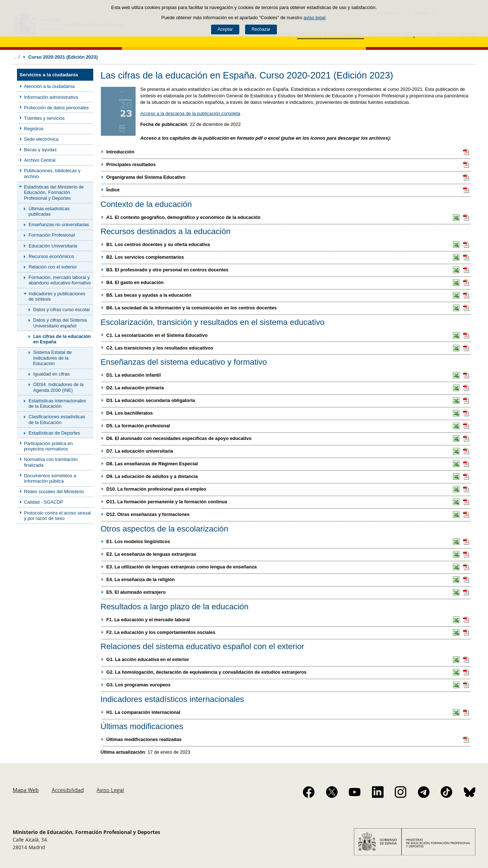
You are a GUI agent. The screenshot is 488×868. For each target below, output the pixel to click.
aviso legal (314, 18)
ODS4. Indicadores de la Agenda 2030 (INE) (58, 387)
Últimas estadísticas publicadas (49, 211)
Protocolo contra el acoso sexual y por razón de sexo (57, 516)
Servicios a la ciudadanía (49, 75)
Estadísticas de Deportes (54, 433)
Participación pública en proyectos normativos (48, 446)
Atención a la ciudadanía (49, 86)
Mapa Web (26, 790)
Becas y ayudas (40, 150)
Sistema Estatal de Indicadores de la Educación (53, 358)
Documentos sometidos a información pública (50, 478)
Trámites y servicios (44, 118)
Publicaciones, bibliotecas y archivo (52, 173)
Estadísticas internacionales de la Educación (57, 403)
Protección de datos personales (56, 108)
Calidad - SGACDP (44, 502)
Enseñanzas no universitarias (59, 225)
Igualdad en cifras (52, 374)
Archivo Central (40, 160)
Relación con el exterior (53, 267)
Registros (34, 129)
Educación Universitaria (53, 246)
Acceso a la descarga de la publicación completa (190, 113)
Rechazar (261, 29)
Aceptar (225, 29)
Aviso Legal (110, 790)
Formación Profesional (52, 235)
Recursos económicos (51, 256)
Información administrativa (51, 97)
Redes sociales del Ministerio (54, 492)
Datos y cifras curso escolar (62, 310)
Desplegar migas (17, 57)
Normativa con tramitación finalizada (51, 462)
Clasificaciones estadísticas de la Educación (57, 419)
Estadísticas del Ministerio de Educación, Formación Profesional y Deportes (54, 192)
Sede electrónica (41, 139)
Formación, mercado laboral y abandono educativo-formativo (60, 280)
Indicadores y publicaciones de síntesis (57, 296)
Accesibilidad (68, 790)
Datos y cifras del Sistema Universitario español (60, 323)
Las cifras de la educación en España (62, 339)
